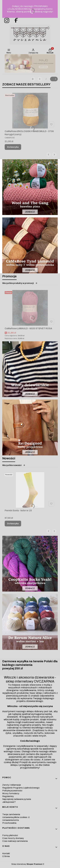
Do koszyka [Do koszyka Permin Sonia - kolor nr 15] (13, 524)
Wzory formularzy (11, 793)
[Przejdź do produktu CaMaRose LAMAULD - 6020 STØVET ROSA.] (30, 308)
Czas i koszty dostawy (13, 838)
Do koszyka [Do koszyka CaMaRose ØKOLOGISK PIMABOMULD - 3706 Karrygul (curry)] (13, 147)
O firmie (6, 856)
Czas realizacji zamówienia (15, 841)
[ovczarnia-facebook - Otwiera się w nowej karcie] (15, 21)
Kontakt (6, 853)
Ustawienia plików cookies (15, 817)
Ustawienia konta (10, 820)
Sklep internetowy (27, 864)
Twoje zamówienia (11, 814)
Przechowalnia (9, 823)
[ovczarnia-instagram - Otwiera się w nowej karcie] (6, 21)
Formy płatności (10, 835)
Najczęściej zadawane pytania (17, 799)
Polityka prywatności (12, 791)
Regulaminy (8, 796)
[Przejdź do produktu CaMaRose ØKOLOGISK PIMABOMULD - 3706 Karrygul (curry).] (30, 111)
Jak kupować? (9, 802)
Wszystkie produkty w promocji (20, 283)
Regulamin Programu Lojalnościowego (21, 788)
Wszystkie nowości (14, 465)
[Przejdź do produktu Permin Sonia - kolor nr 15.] (30, 490)
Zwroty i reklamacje (12, 785)
